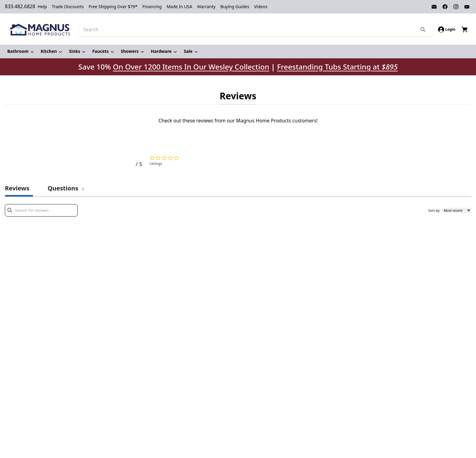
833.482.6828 (20, 6)
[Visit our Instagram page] (456, 7)
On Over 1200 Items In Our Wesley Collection (191, 67)
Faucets (100, 51)
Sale (188, 51)
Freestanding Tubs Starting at (337, 67)
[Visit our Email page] (434, 7)
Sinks (75, 51)
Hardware (161, 51)
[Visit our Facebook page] (445, 7)
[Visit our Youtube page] (467, 7)
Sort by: (434, 210)
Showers (130, 51)
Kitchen (49, 51)
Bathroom (18, 51)
